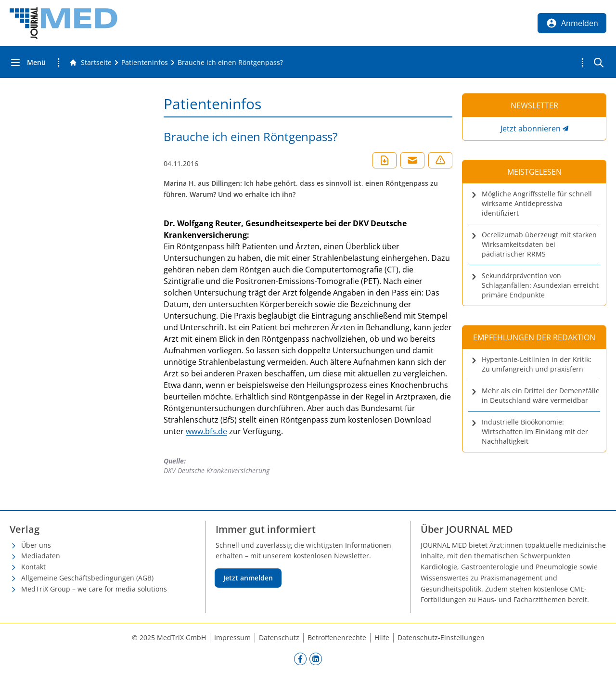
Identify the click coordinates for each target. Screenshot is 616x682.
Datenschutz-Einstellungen (441, 637)
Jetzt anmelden (248, 578)
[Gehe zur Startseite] (90, 63)
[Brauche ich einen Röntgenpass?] (230, 63)
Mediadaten (41, 556)
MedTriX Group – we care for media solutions (94, 589)
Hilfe (382, 637)
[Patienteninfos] (145, 63)
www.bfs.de (206, 431)
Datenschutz (279, 637)
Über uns (36, 545)
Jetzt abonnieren (531, 129)
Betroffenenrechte (337, 637)
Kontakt (33, 567)
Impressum (232, 637)
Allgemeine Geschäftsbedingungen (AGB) (87, 578)
